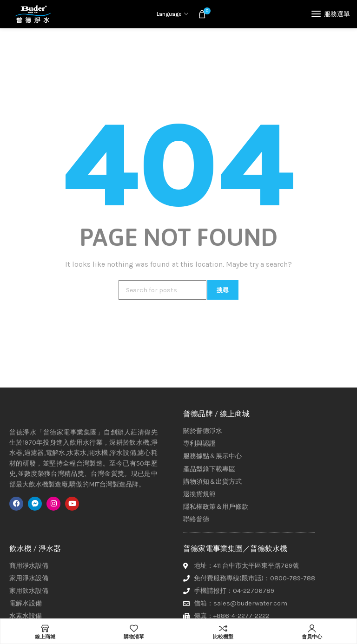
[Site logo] (33, 14)
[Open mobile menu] (331, 14)
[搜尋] (162, 290)
